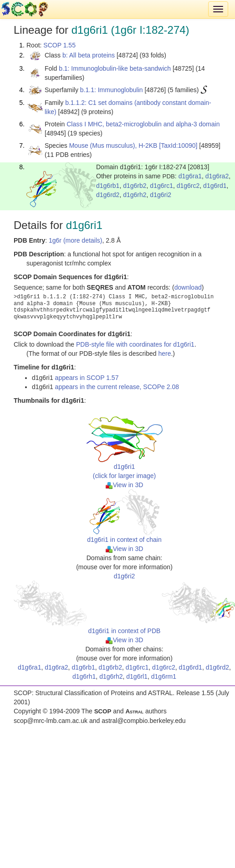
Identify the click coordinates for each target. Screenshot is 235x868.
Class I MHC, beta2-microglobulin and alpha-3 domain (143, 124)
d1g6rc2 (188, 186)
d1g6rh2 (135, 195)
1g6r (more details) (76, 240)
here (164, 353)
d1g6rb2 (135, 186)
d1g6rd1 (215, 186)
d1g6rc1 (161, 186)
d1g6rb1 (108, 186)
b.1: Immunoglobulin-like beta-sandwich (115, 68)
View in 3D (125, 485)
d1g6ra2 (217, 176)
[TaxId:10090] (178, 146)
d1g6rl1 (137, 676)
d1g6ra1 (190, 176)
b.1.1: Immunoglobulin (112, 90)
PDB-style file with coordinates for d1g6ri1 (135, 344)
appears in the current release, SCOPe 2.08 (117, 387)
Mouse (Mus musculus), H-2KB (113, 146)
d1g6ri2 (161, 195)
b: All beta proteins (89, 55)
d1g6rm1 (164, 676)
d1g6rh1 (84, 676)
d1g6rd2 (108, 195)
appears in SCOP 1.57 (87, 378)
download (188, 287)
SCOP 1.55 (59, 45)
